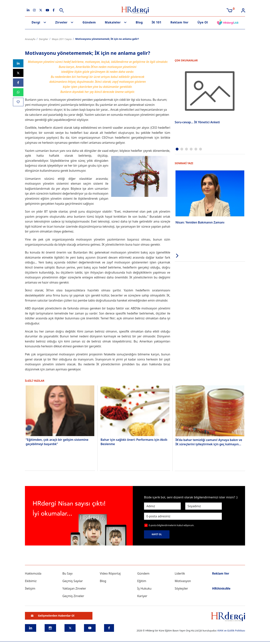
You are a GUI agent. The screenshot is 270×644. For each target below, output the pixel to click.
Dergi (36, 22)
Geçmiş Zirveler (73, 596)
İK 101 (157, 22)
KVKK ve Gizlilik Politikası (231, 630)
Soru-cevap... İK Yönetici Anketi (197, 122)
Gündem (89, 22)
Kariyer (142, 596)
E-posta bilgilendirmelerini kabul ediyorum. (171, 525)
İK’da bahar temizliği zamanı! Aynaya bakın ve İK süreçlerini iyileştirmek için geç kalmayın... (209, 442)
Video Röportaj (110, 573)
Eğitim (142, 581)
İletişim (30, 588)
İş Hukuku (144, 588)
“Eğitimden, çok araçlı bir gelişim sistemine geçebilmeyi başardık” (57, 442)
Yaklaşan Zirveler (74, 588)
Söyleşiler (181, 588)
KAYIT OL (157, 534)
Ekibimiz (31, 581)
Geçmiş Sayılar (73, 581)
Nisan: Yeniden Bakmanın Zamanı (200, 222)
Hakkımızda (33, 573)
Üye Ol (203, 22)
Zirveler (61, 22)
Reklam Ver (179, 22)
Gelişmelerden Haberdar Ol (53, 616)
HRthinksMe (221, 588)
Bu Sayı (68, 573)
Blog (139, 22)
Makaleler (113, 22)
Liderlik (180, 573)
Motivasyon (183, 581)
